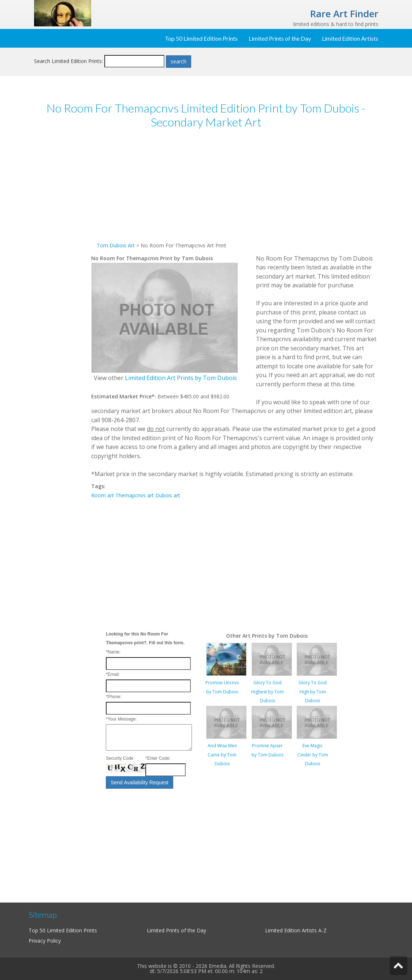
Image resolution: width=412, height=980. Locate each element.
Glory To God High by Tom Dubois (313, 692)
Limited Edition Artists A (293, 930)
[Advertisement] (63, 248)
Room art (103, 495)
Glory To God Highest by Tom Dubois (268, 692)
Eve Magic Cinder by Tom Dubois (313, 755)
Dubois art (168, 495)
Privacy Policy (45, 941)
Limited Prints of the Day (280, 38)
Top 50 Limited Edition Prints (201, 38)
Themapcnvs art (135, 495)
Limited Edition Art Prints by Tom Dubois (181, 378)
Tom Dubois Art (116, 245)
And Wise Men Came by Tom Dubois (222, 755)
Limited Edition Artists (350, 38)
